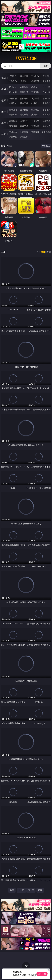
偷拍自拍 (24, 98)
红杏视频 (13, 137)
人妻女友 (35, 121)
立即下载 (42, 974)
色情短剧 (24, 137)
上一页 (21, 890)
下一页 (31, 890)
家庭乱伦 (24, 121)
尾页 (40, 890)
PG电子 (13, 76)
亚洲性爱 (13, 98)
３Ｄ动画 (46, 87)
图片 (4, 112)
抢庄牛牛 (46, 81)
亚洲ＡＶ (13, 87)
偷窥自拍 (13, 110)
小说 (4, 123)
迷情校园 (13, 126)
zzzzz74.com (26, 59)
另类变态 (46, 103)
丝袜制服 (24, 92)
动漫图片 (46, 110)
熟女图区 (35, 114)
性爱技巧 (46, 126)
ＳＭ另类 (46, 92)
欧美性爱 (46, 98)
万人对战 (35, 76)
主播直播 (35, 92)
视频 (4, 89)
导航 (4, 134)
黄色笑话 (35, 126)
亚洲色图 (24, 110)
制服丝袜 (13, 103)
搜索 (46, 66)
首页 (12, 890)
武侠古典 (46, 121)
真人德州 (24, 76)
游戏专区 (46, 76)
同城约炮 (13, 132)
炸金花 (24, 81)
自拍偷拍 (24, 87)
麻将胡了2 (13, 81)
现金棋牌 (35, 81)
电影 (4, 100)
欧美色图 (35, 110)
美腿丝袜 (13, 114)
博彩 (4, 78)
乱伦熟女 (35, 103)
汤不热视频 (46, 132)
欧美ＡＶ (35, 87)
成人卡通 (35, 98)
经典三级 (24, 103)
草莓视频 (35, 132)
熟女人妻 (13, 92)
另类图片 (46, 114)
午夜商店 (24, 132)
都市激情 (13, 121)
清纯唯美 (24, 114)
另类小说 (24, 126)
